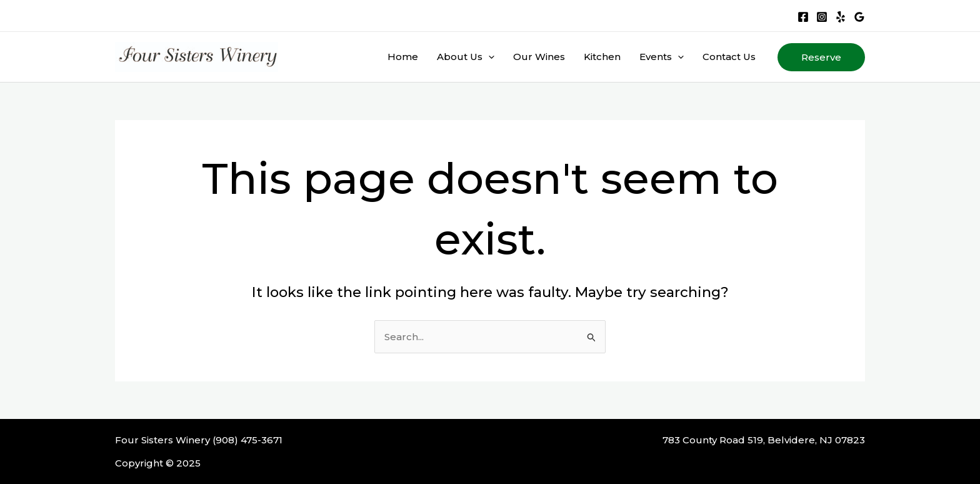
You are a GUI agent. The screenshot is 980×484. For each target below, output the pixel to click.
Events (662, 57)
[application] (488, 57)
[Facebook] (803, 17)
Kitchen (602, 57)
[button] (821, 57)
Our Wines (539, 57)
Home (403, 57)
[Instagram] (822, 17)
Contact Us (729, 57)
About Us (466, 57)
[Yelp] (841, 17)
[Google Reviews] (859, 17)
